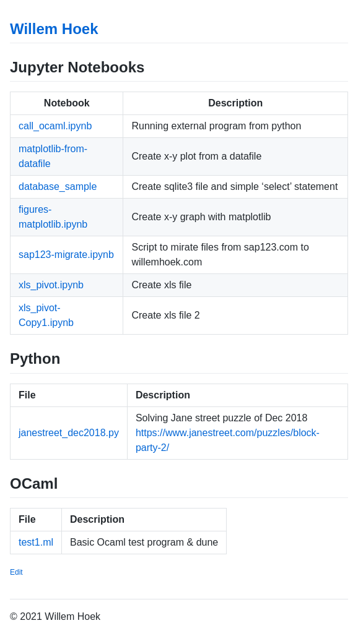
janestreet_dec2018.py (69, 433)
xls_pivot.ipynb (51, 285)
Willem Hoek (54, 29)
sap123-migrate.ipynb (66, 255)
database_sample (58, 187)
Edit (16, 572)
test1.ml (36, 542)
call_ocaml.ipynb (55, 126)
